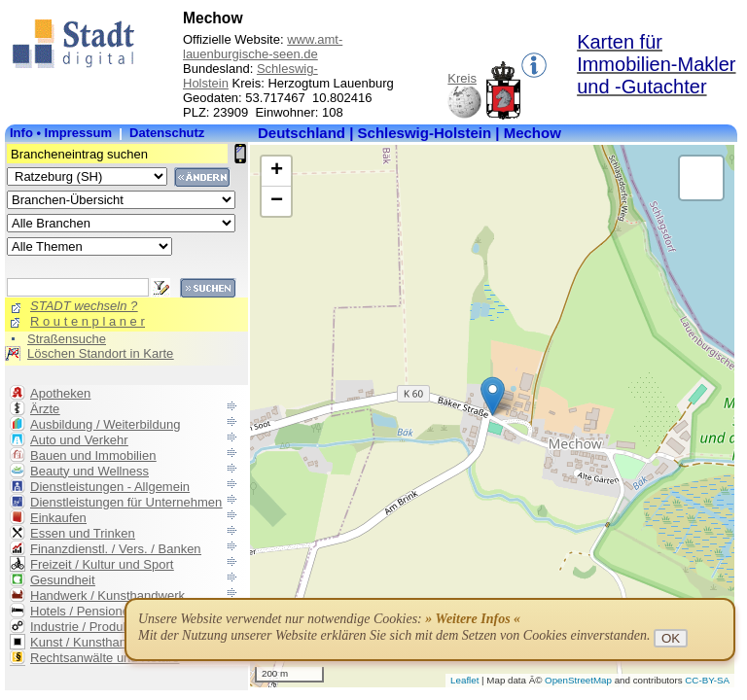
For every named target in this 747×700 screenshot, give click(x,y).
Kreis (462, 78)
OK (671, 638)
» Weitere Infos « (473, 619)
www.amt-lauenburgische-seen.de (263, 47)
